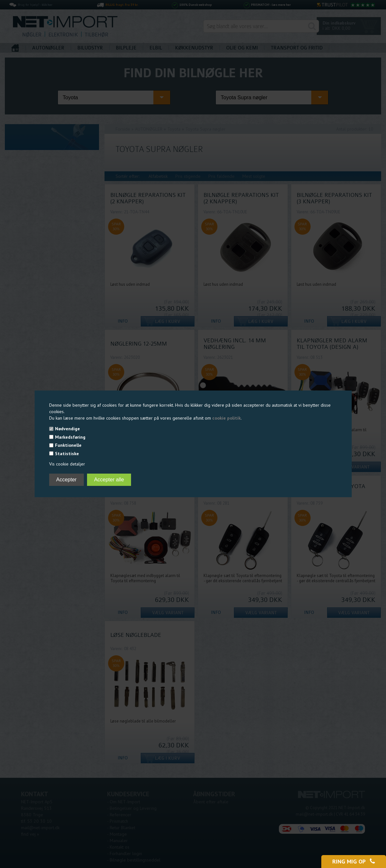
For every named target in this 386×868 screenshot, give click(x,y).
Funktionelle (68, 445)
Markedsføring (70, 437)
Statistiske (67, 454)
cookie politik (226, 418)
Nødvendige (67, 429)
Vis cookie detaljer (67, 464)
